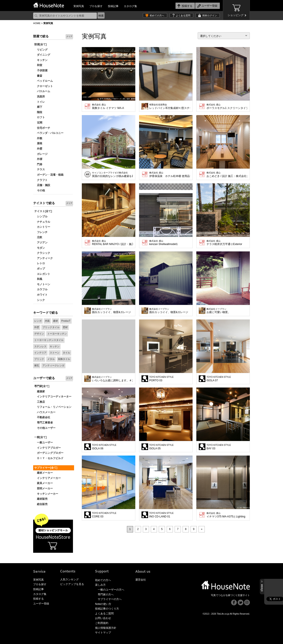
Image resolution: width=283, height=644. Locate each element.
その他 (40, 190)
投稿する (38, 599)
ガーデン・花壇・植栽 (49, 175)
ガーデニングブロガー (49, 453)
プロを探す (96, 6)
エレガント (42, 274)
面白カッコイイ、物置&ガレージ (111, 311)
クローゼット (44, 86)
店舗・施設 (42, 185)
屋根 (38, 143)
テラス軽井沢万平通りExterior (224, 243)
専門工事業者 (44, 423)
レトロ (40, 263)
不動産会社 (42, 417)
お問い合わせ (103, 618)
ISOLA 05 (161, 447)
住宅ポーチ (42, 128)
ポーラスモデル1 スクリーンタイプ (227, 106)
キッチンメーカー (46, 494)
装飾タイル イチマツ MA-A (108, 106)
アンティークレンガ (53, 365)
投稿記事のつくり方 (107, 609)
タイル (66, 353)
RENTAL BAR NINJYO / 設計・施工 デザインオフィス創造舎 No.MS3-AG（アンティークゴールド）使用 (112, 243)
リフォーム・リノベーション (53, 407)
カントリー (42, 227)
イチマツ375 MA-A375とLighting (226, 515)
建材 (55, 321)
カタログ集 (130, 6)
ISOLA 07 (219, 379)
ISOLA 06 (104, 447)
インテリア (40, 353)
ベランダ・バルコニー (49, 133)
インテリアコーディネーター (53, 397)
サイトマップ (103, 633)
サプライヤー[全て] (46, 468)
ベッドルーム (44, 81)
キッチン (41, 60)
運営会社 (141, 580)
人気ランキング (69, 579)
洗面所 (40, 97)
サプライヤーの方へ (110, 599)
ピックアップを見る (72, 584)
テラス (40, 169)
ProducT (66, 321)
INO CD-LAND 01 (161, 515)
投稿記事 (113, 6)
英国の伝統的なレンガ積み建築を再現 (112, 175)
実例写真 (79, 6)
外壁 (38, 149)
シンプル (41, 217)
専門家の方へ (106, 595)
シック (40, 300)
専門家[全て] (42, 386)
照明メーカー (44, 488)
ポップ (40, 269)
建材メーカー (44, 473)
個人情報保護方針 (106, 628)
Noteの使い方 (103, 604)
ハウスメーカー (45, 412)
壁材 (65, 327)
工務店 (40, 402)
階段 (38, 112)
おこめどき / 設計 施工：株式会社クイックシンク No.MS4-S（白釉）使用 (227, 175)
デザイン (39, 334)
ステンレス (40, 346)
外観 (38, 138)
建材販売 (41, 499)
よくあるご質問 (104, 614)
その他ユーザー (45, 428)
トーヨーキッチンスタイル (49, 340)
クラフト (41, 180)
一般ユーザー (44, 443)
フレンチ (41, 232)
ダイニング (42, 55)
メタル (51, 359)
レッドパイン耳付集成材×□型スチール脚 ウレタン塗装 (170, 106)
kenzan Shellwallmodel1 (163, 243)
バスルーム (42, 91)
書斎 (38, 76)
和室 (38, 65)
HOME (37, 23)
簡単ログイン (210, 15)
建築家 (40, 391)
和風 (38, 279)
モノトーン (42, 284)
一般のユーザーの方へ (111, 590)
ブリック (39, 359)
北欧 (38, 237)
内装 (47, 321)
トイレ (40, 102)
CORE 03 (104, 515)
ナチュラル (42, 222)
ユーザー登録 (41, 604)
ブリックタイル (51, 327)
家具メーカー (44, 483)
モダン (40, 248)
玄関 (38, 123)
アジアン (41, 243)
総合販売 (41, 504)
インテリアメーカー (48, 478)
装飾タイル (64, 359)
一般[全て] (40, 437)
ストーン (55, 353)
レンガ (38, 321)
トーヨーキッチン (57, 334)
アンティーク (44, 258)
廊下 (38, 107)
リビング (41, 50)
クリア (69, 36)
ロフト (40, 117)
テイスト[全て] (43, 211)
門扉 (38, 164)
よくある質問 (183, 15)
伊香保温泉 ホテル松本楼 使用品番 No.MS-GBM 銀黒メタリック (170, 175)
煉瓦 (37, 365)
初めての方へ (157, 15)
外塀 (38, 159)
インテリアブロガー (48, 448)
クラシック (42, 253)
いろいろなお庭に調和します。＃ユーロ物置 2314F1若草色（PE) (112, 379)
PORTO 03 (161, 379)
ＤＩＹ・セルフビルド (49, 458)
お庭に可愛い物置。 (218, 311)
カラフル (41, 289)
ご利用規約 (102, 623)
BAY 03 (219, 447)
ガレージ (41, 154)
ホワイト (41, 295)
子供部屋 (41, 70)
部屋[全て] (40, 44)
